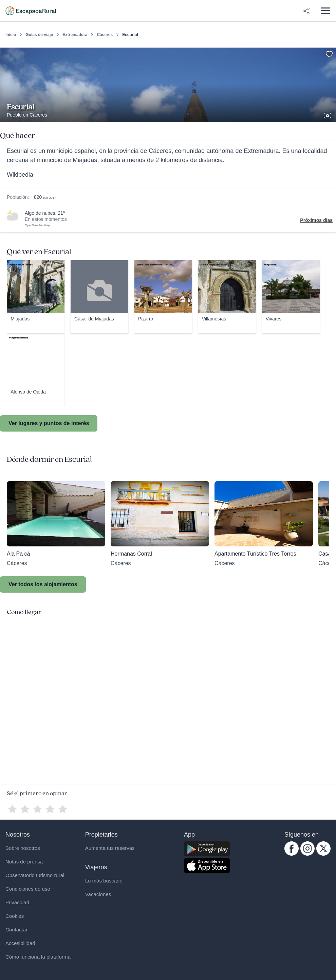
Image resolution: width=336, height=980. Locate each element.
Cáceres (105, 35)
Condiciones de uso (28, 889)
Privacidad (17, 902)
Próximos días (316, 220)
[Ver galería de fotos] (328, 115)
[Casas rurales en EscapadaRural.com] (31, 11)
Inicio (11, 35)
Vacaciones (98, 894)
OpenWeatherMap (37, 225)
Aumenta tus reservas (110, 848)
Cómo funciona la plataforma (38, 957)
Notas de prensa (24, 862)
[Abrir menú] (325, 11)
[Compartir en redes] (306, 11)
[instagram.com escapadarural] (307, 854)
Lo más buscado (104, 881)
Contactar (16, 930)
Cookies (15, 916)
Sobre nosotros (23, 848)
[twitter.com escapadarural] (323, 854)
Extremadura (75, 35)
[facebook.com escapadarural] (292, 854)
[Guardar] (329, 53)
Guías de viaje (39, 35)
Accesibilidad (20, 943)
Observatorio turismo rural (35, 875)
